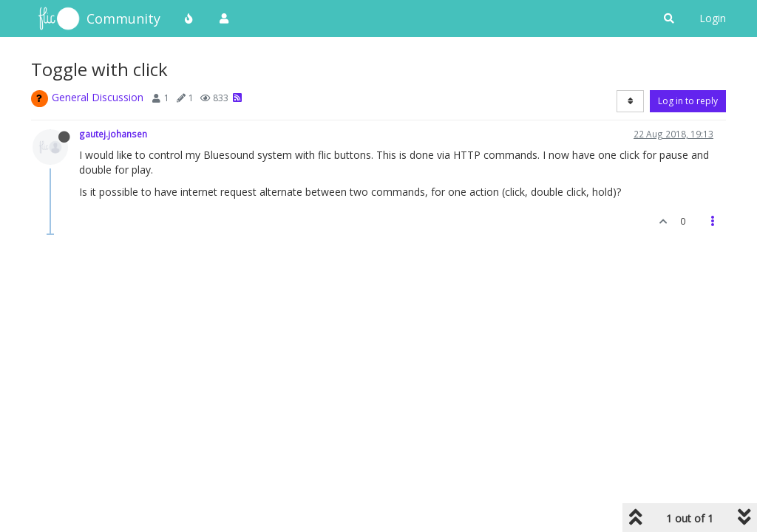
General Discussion (98, 97)
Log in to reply (688, 101)
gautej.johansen (113, 134)
